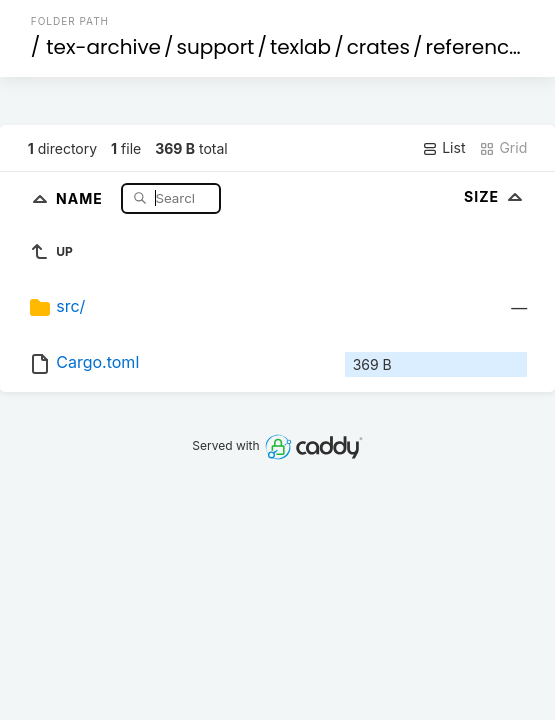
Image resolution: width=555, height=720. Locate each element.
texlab (300, 47)
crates (378, 47)
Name (81, 197)
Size (495, 196)
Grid (503, 148)
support (216, 47)
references (478, 47)
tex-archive (103, 47)
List (443, 148)
